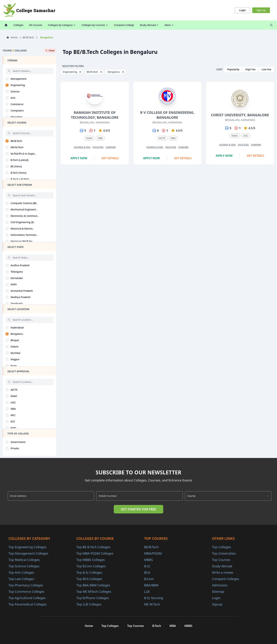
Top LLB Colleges (89, 604)
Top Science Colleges (24, 566)
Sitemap (218, 592)
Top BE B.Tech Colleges (93, 547)
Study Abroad (149, 25)
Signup (217, 604)
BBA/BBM (151, 585)
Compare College (124, 25)
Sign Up (261, 10)
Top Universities (224, 553)
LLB (147, 592)
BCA (147, 572)
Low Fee (266, 69)
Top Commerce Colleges (26, 592)
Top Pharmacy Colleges (26, 585)
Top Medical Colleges (24, 560)
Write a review (223, 572)
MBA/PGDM (153, 553)
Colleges (18, 25)
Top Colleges (221, 547)
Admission (220, 585)
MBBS (149, 560)
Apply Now (79, 158)
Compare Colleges (226, 579)
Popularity (233, 69)
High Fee (250, 69)
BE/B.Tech (28, 37)
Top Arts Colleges (21, 572)
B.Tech (157, 626)
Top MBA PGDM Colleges (95, 553)
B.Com (149, 579)
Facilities (98, 147)
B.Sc (147, 566)
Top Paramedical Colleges (28, 604)
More (169, 25)
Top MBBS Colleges (91, 560)
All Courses (36, 25)
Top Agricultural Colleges (27, 598)
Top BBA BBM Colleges (93, 585)
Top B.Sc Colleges (89, 572)
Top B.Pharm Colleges (93, 598)
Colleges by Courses (95, 25)
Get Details (110, 158)
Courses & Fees (82, 147)
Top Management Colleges (28, 553)
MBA (173, 626)
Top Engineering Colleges (27, 547)
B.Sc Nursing (154, 598)
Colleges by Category (62, 25)
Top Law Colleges (21, 579)
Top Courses (221, 560)
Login (242, 10)
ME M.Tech (152, 604)
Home (12, 37)
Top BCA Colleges (89, 579)
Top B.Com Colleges (91, 566)
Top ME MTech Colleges (94, 592)
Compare (111, 147)
